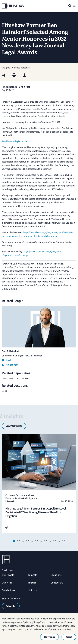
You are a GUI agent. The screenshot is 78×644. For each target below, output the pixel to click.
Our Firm (7, 583)
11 (59, 541)
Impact (32, 583)
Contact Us (57, 583)
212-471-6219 (10, 365)
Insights (33, 575)
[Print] (14, 75)
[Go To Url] (7, 527)
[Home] (13, 6)
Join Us (32, 590)
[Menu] (74, 6)
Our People (8, 575)
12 (64, 541)
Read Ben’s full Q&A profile (15, 141)
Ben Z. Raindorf (10, 351)
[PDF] (25, 75)
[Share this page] (4, 75)
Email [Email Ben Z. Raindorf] (6, 360)
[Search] (70, 6)
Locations (56, 575)
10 (55, 541)
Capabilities (8, 590)
